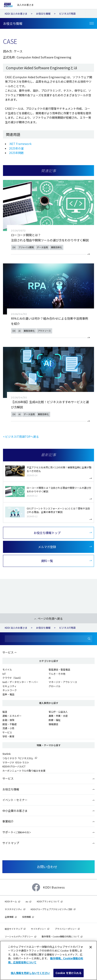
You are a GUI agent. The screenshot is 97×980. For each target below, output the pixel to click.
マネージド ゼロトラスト (16, 762)
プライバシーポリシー (66, 929)
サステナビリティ (13, 909)
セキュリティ (9, 686)
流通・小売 (8, 728)
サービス (8, 652)
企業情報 (9, 917)
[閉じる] (91, 947)
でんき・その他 (57, 674)
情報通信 (53, 724)
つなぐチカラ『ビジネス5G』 (18, 758)
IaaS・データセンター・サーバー (20, 682)
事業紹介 (8, 821)
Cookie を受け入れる (69, 973)
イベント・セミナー (15, 800)
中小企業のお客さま (15, 811)
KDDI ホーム (11, 901)
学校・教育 (8, 736)
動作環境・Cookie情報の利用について (61, 936)
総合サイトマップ (14, 929)
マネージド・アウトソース (63, 682)
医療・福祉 (55, 720)
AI (50, 678)
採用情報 (26, 917)
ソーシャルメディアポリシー (19, 936)
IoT (4, 674)
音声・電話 (8, 694)
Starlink (6, 754)
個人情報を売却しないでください (30, 973)
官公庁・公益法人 (58, 712)
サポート (17, 832)
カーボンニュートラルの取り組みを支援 (24, 771)
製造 (5, 712)
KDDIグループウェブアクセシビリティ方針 (52, 909)
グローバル (55, 686)
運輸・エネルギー (12, 716)
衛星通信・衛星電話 (59, 669)
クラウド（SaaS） (12, 678)
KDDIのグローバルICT (14, 766)
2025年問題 (16, 153)
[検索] (89, 639)
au (27, 901)
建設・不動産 (10, 724)
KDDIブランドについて (48, 901)
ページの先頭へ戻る (50, 619)
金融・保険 (8, 720)
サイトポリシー (39, 929)
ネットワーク (10, 690)
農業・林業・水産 (58, 716)
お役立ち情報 (11, 789)
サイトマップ (11, 843)
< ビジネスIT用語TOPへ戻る (21, 437)
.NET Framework (20, 144)
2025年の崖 (16, 148)
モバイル (7, 669)
